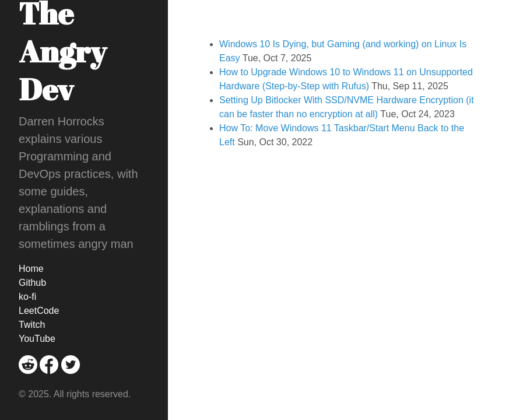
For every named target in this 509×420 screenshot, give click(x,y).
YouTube (37, 339)
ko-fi (27, 297)
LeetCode (39, 311)
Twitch (32, 325)
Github (32, 283)
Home (31, 269)
